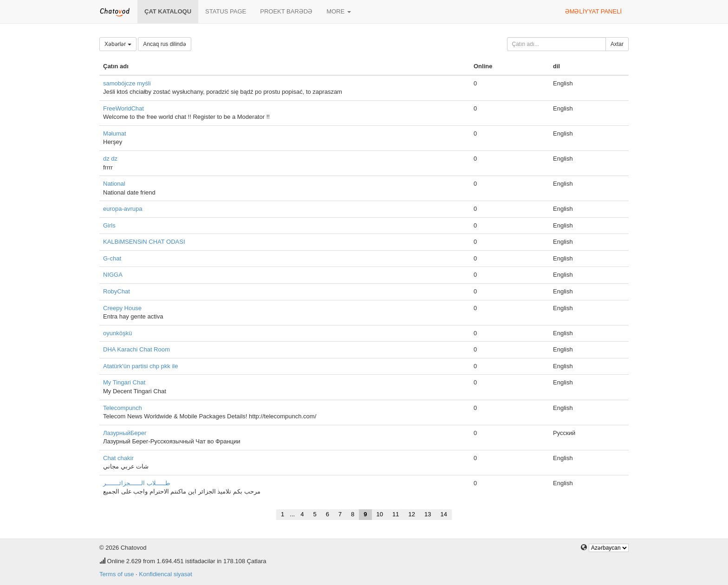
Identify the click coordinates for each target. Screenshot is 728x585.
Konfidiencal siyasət (166, 574)
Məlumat (115, 133)
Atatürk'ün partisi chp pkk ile (140, 366)
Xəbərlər (118, 44)
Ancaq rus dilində (164, 44)
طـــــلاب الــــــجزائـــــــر (136, 483)
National (114, 184)
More (339, 11)
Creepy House (122, 308)
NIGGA (113, 275)
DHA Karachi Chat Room (136, 349)
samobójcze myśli (127, 83)
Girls (109, 225)
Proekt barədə (286, 11)
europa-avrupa (123, 209)
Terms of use (117, 574)
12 (412, 514)
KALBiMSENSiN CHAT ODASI (144, 242)
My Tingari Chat (124, 382)
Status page (226, 11)
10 (380, 514)
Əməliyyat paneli (593, 11)
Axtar (617, 44)
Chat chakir (118, 458)
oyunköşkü (117, 333)
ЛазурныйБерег (125, 433)
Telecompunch (123, 408)
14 (443, 514)
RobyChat (117, 291)
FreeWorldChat (123, 108)
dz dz (110, 159)
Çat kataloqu (168, 11)
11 (396, 514)
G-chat (112, 258)
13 (428, 514)
